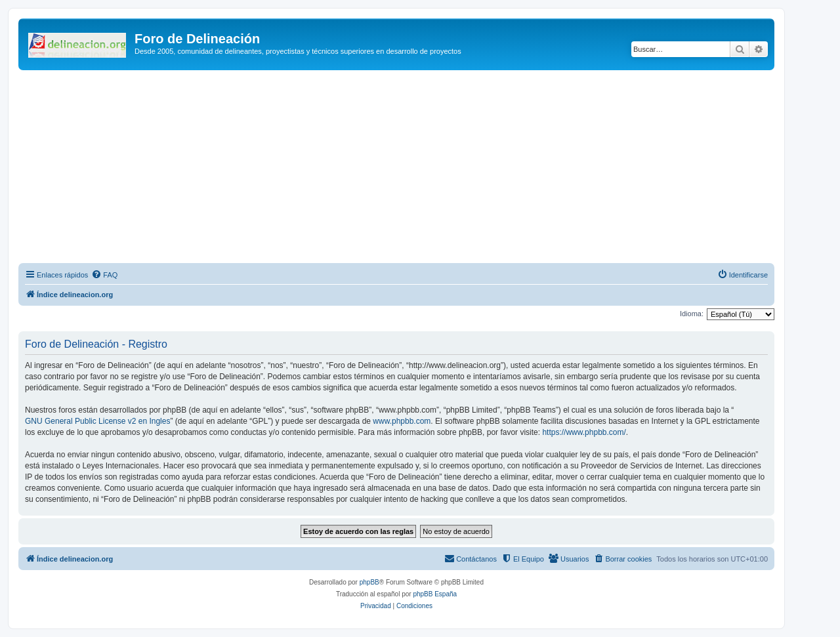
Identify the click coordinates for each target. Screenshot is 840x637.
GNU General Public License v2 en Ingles (97, 421)
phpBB (369, 582)
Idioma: (692, 314)
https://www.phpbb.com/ (584, 432)
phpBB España (435, 594)
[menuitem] (104, 275)
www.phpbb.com (402, 421)
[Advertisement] (396, 169)
